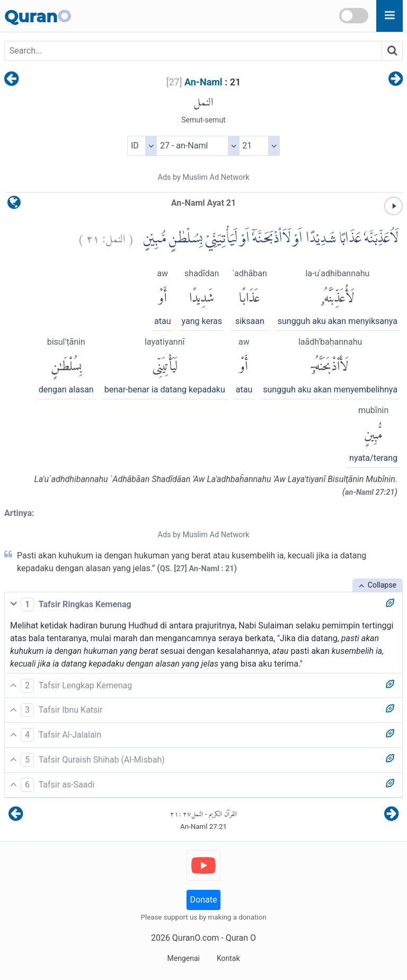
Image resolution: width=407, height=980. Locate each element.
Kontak (228, 958)
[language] (14, 205)
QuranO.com (196, 938)
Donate (204, 900)
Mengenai (183, 958)
